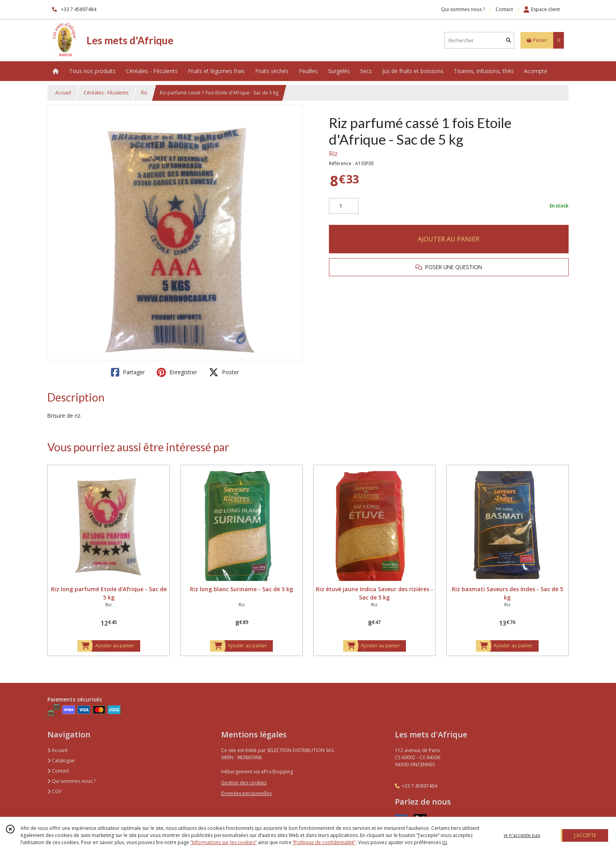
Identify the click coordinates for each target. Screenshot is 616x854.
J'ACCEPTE (585, 835)
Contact (504, 9)
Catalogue (61, 761)
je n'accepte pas (522, 835)
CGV (54, 791)
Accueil (63, 93)
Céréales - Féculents (106, 93)
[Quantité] (344, 206)
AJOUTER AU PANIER (449, 239)
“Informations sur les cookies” (223, 842)
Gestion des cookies (244, 783)
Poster (224, 372)
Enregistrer (177, 372)
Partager (128, 372)
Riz (144, 93)
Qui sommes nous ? (71, 781)
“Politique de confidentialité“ (324, 842)
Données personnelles (246, 793)
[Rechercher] (509, 41)
